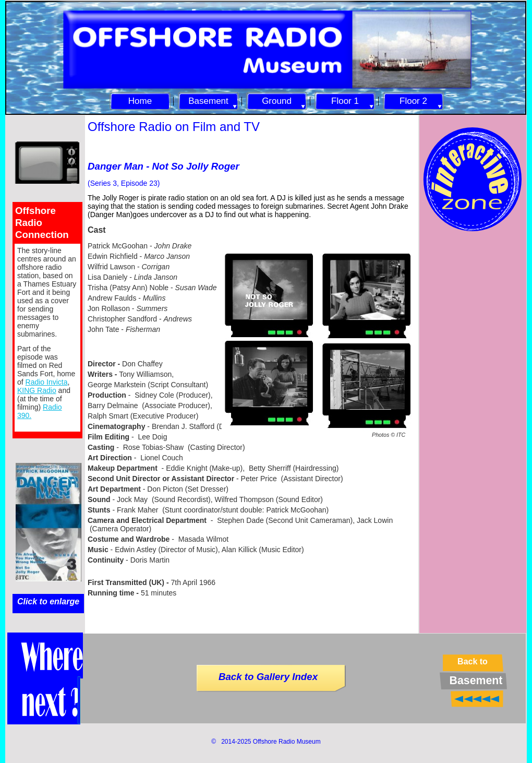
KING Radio (37, 390)
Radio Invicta (47, 382)
